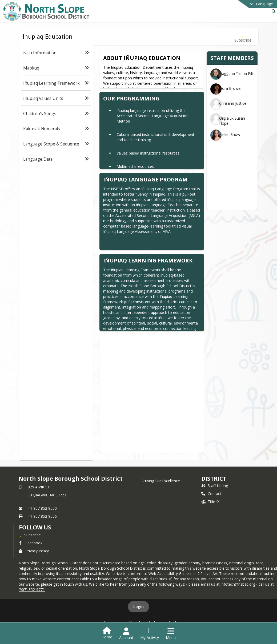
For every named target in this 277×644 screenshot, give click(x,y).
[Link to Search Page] (273, 11)
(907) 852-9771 (32, 590)
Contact (211, 494)
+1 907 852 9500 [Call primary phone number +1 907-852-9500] (42, 508)
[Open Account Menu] (126, 634)
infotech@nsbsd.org (238, 584)
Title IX (210, 502)
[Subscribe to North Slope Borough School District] (30, 535)
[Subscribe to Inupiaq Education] (243, 37)
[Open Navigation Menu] (171, 634)
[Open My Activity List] (150, 634)
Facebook (31, 543)
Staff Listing (215, 486)
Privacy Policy (34, 551)
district (214, 479)
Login (138, 607)
